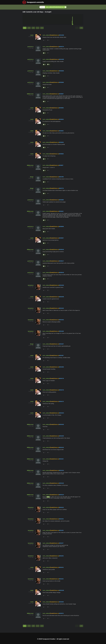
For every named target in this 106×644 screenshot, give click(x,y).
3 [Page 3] (33, 28)
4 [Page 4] (42, 28)
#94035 (61, 59)
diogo (32, 177)
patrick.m (30, 47)
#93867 (61, 94)
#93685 (61, 200)
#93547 (61, 261)
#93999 (61, 71)
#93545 (61, 272)
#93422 (61, 507)
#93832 (61, 131)
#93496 (61, 285)
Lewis (32, 35)
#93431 (61, 459)
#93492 (61, 320)
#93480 (61, 367)
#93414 (61, 567)
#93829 (61, 142)
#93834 (61, 119)
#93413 (61, 579)
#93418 (61, 530)
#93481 (61, 355)
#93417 (61, 543)
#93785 (61, 177)
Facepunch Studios (49, 639)
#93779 (61, 188)
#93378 (61, 613)
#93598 (61, 227)
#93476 (61, 390)
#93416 (61, 556)
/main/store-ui (55, 35)
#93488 (61, 331)
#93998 (61, 82)
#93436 (61, 424)
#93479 (61, 378)
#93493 (61, 308)
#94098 (61, 35)
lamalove (31, 285)
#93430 (61, 470)
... (38, 28)
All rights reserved (63, 639)
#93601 (61, 211)
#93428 (61, 483)
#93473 (61, 401)
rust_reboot (46, 35)
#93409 (61, 590)
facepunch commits (33, 2)
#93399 (61, 602)
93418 (48, 497)
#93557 (61, 238)
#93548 (61, 250)
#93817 (61, 165)
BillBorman (30, 94)
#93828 (61, 154)
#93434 (61, 447)
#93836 (61, 108)
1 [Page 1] (25, 28)
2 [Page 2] (29, 28)
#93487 (61, 344)
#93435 (61, 436)
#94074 (61, 47)
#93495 (61, 297)
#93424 (61, 495)
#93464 (61, 413)
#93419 (61, 519)
